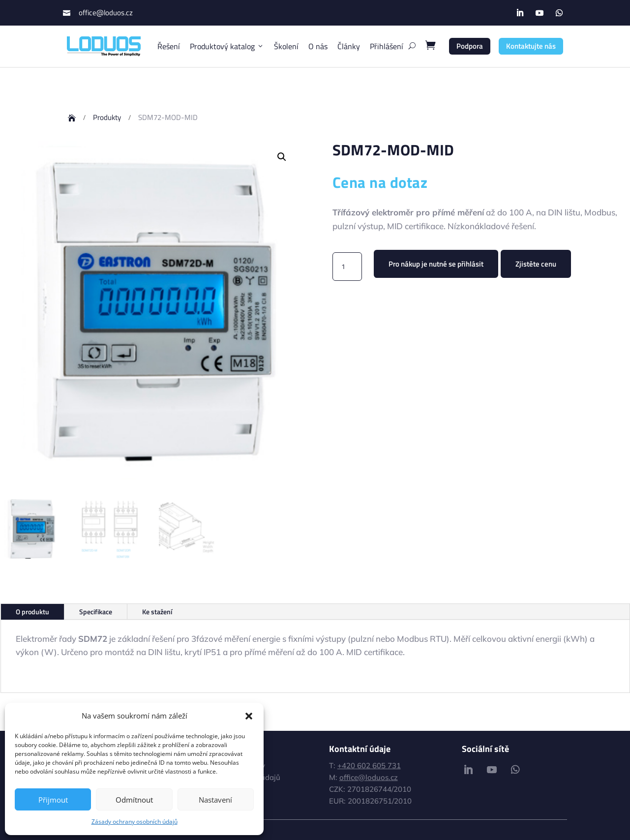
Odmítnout (134, 800)
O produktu (32, 612)
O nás (318, 46)
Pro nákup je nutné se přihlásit (436, 264)
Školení (286, 46)
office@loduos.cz (106, 13)
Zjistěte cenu (536, 264)
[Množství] (347, 267)
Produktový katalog (227, 46)
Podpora (470, 46)
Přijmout (53, 800)
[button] (249, 716)
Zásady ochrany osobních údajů (135, 822)
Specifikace (96, 612)
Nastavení (215, 800)
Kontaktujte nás (531, 46)
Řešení (169, 46)
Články (349, 46)
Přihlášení (387, 46)
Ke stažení (157, 612)
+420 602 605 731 (369, 765)
